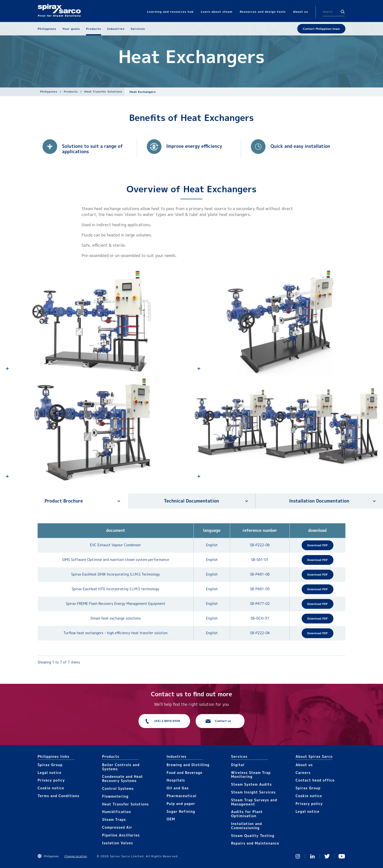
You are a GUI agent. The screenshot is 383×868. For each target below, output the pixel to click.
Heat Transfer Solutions (103, 91)
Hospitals (176, 780)
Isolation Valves (118, 843)
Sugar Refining (181, 811)
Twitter (327, 856)
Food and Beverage (185, 773)
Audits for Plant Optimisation (247, 814)
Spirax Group (50, 765)
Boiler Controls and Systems (121, 767)
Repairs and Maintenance (255, 843)
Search (343, 12)
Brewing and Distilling (188, 765)
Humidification (117, 812)
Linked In (312, 856)
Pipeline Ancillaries (121, 835)
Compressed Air (117, 827)
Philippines (49, 91)
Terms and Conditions (59, 796)
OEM (171, 819)
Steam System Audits (251, 784)
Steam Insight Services (253, 792)
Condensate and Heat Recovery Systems (122, 779)
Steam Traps (114, 820)
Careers (303, 773)
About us (304, 765)
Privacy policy (51, 780)
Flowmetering (115, 796)
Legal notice (50, 773)
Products (71, 91)
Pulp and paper (181, 804)
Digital (238, 765)
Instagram (298, 856)
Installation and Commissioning (246, 826)
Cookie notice (51, 788)
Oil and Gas (178, 788)
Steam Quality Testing (253, 836)
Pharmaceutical (181, 796)
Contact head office (315, 780)
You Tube (342, 856)
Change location (76, 856)
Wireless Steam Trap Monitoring (251, 775)
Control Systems (118, 788)
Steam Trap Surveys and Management (254, 802)
